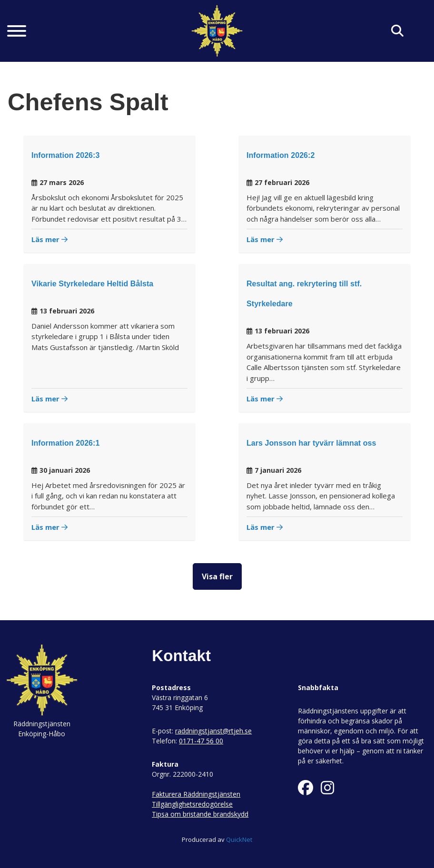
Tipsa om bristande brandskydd (200, 814)
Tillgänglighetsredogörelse (192, 804)
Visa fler (217, 576)
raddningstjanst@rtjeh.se (213, 731)
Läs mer (49, 239)
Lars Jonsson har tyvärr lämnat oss (311, 443)
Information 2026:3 (65, 155)
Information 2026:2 (281, 155)
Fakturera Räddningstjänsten (196, 794)
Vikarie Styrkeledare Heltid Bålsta (92, 284)
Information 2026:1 (65, 443)
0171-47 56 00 (201, 741)
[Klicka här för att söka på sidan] (397, 31)
